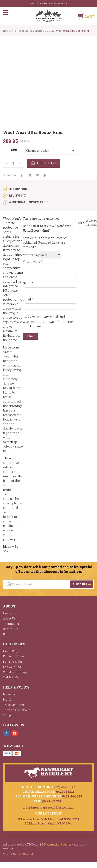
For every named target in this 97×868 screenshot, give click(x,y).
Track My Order (14, 705)
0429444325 (65, 792)
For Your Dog (12, 667)
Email (28, 299)
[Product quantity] (13, 163)
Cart (89, 17)
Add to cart (46, 163)
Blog (6, 634)
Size (14, 150)
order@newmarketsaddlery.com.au (48, 807)
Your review (32, 262)
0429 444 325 (72, 796)
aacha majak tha (30, 176)
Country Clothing (15, 672)
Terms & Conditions (17, 710)
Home (7, 31)
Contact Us (11, 629)
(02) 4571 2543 (53, 801)
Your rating (31, 255)
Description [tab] (17, 189)
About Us (9, 618)
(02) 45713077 (65, 787)
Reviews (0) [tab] (17, 196)
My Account (11, 694)
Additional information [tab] (29, 202)
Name (28, 283)
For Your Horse (23, 31)
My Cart (8, 699)
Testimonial (11, 624)
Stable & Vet (11, 677)
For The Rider (12, 662)
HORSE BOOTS (44, 31)
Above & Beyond (23, 854)
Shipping (9, 715)
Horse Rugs (11, 651)
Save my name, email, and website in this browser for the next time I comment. (49, 321)
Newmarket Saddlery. (59, 844)
